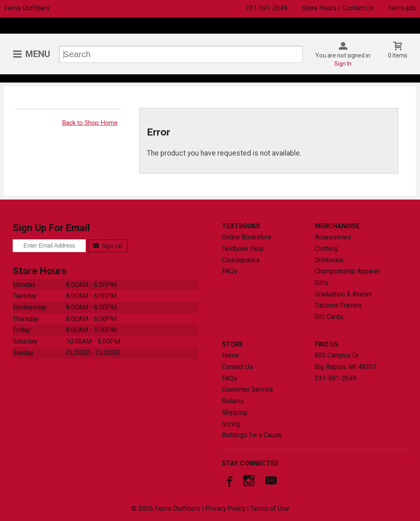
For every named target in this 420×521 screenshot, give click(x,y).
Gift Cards (329, 317)
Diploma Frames (338, 305)
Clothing (326, 249)
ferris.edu (402, 8)
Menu (38, 54)
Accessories (333, 237)
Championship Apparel (347, 271)
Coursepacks (241, 260)
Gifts (322, 283)
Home (231, 355)
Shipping (234, 412)
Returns (233, 401)
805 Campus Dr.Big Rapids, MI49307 (346, 361)
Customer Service (248, 389)
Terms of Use (270, 508)
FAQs (230, 271)
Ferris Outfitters (27, 8)
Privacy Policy (225, 508)
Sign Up (108, 246)
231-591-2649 (267, 8)
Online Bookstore (247, 237)
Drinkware (329, 260)
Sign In (343, 64)
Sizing (231, 424)
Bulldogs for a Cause (252, 435)
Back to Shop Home (90, 123)
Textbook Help (243, 249)
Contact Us (237, 367)
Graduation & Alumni (343, 294)
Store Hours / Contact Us (338, 8)
